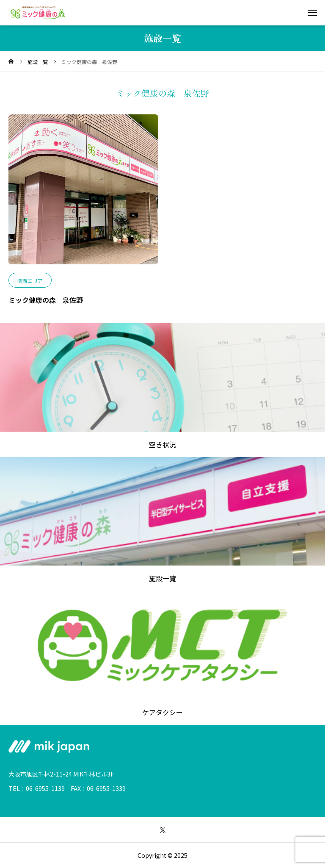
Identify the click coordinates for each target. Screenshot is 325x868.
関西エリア (30, 281)
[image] (83, 194)
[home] (11, 62)
